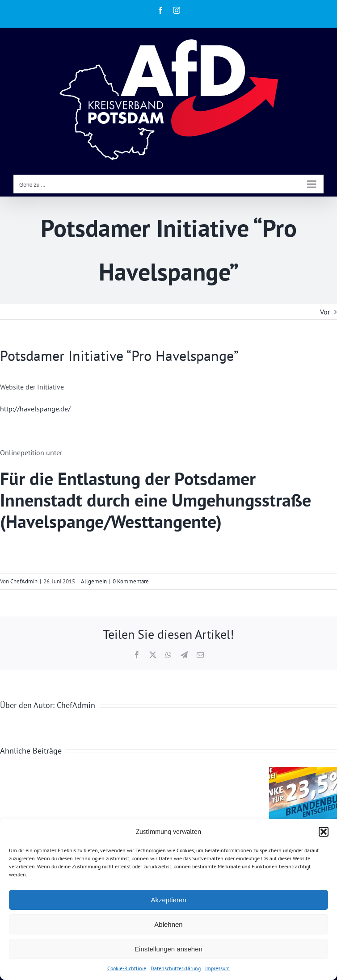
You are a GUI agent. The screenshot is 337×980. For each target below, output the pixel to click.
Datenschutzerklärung (176, 968)
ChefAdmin (24, 581)
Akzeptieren (168, 900)
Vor (325, 312)
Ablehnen (168, 924)
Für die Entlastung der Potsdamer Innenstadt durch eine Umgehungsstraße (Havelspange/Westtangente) (156, 500)
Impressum (217, 968)
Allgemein (94, 581)
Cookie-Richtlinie (127, 968)
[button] (324, 832)
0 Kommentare (131, 581)
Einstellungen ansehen (168, 949)
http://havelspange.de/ (35, 409)
